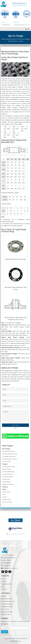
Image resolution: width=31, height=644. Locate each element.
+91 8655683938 (6, 25)
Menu (28, 29)
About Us (4, 581)
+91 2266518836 (6, 566)
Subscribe (5, 632)
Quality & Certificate (7, 584)
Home (3, 579)
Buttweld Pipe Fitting (7, 599)
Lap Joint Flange (6, 614)
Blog (2, 587)
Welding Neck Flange (7, 607)
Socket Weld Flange (7, 612)
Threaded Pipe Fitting (7, 604)
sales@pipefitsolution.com (22, 25)
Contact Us (4, 589)
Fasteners (4, 596)
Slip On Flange (5, 609)
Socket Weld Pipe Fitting (8, 601)
